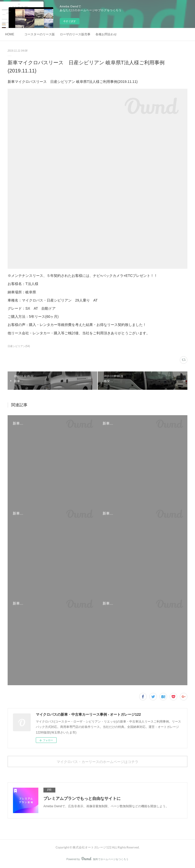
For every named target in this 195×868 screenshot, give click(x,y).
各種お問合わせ (106, 34)
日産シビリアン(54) (19, 346)
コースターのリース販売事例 (40, 34)
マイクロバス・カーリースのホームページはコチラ (97, 762)
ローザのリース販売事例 (75, 34)
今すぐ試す (70, 21)
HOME (10, 34)
